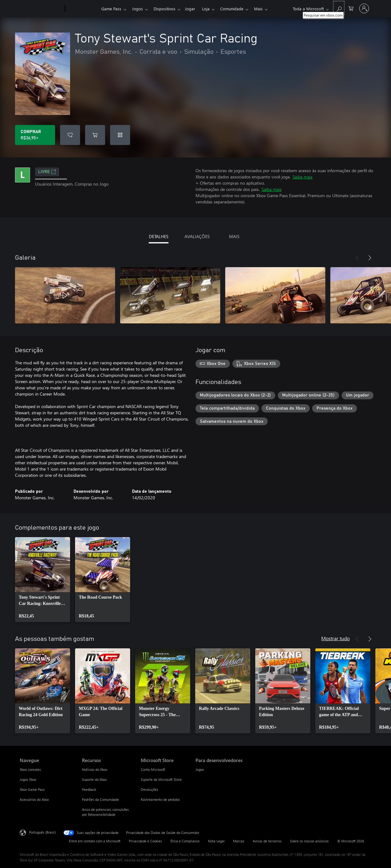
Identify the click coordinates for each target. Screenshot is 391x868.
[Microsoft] (41, 9)
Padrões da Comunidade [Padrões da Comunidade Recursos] (100, 799)
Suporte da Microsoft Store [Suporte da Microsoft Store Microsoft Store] (161, 779)
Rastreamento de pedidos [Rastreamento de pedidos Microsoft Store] (160, 799)
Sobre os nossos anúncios (309, 841)
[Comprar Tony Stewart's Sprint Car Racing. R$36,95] (35, 135)
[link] (43, 580)
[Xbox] (82, 9)
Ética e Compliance (185, 841)
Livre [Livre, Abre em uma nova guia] (47, 172)
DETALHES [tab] (159, 236)
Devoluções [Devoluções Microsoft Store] (150, 789)
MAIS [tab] (234, 236)
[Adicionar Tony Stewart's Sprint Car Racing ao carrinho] (95, 135)
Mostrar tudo (335, 638)
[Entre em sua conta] (364, 8)
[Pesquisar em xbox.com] (339, 8)
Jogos (139, 9)
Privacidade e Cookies (145, 841)
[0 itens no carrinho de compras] (351, 8)
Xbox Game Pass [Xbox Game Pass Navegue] (32, 789)
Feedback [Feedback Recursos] (89, 789)
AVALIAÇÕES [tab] (197, 236)
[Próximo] (370, 258)
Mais (266, 9)
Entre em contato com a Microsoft (95, 841)
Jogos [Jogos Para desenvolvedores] (200, 769)
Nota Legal (216, 841)
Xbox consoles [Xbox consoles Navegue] (30, 769)
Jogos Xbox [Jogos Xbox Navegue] (28, 779)
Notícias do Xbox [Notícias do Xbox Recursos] (95, 769)
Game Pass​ (111, 9)
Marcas (239, 841)
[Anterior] (357, 258)
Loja (211, 9)
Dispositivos (167, 9)
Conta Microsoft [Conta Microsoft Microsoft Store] (153, 769)
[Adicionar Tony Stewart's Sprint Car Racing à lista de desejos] (70, 135)
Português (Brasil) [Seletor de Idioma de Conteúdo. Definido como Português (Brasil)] (42, 832)
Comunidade (238, 9)
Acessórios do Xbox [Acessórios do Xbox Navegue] (34, 799)
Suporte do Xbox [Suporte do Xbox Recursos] (94, 779)
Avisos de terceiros (267, 841)
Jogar (194, 9)
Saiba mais (302, 177)
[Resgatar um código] (120, 135)
